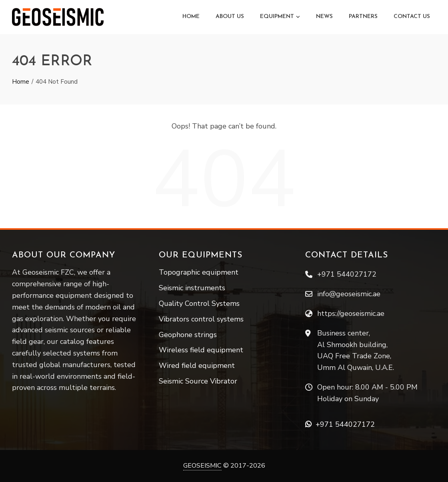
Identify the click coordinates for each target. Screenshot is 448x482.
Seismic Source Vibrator (198, 381)
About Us (230, 17)
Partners (363, 17)
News (324, 17)
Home (191, 17)
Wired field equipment (197, 366)
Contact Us (412, 17)
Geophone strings (188, 335)
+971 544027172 (340, 424)
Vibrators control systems (201, 319)
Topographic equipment (199, 272)
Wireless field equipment (201, 350)
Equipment (280, 17)
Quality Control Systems (199, 303)
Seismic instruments (192, 288)
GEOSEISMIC (202, 466)
